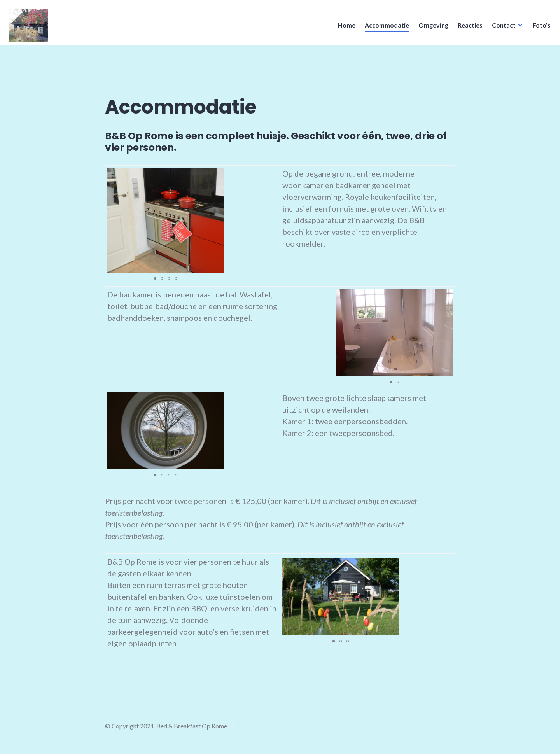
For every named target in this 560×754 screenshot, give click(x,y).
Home (344, 27)
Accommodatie (385, 27)
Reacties (468, 27)
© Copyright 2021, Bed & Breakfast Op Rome (166, 726)
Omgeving (431, 27)
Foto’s (539, 27)
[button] (155, 278)
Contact (501, 27)
